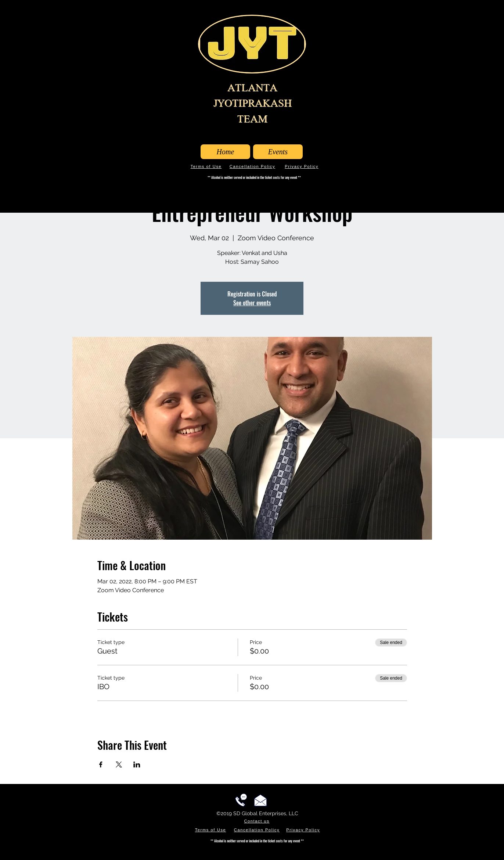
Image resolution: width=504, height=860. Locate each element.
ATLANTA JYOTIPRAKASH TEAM (253, 103)
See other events (252, 303)
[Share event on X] (119, 764)
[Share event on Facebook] (101, 764)
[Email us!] (260, 800)
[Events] (278, 152)
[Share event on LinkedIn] (137, 764)
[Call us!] (241, 800)
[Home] (225, 152)
